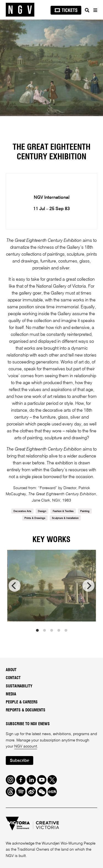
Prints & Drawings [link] (35, 518)
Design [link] (42, 511)
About (11, 670)
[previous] (15, 586)
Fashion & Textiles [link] (63, 511)
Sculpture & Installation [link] (65, 518)
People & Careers (22, 702)
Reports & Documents (26, 710)
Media (11, 694)
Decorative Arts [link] (22, 511)
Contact (13, 678)
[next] (88, 586)
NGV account (26, 746)
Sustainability (19, 686)
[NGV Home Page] (20, 10)
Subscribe (20, 761)
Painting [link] (85, 511)
